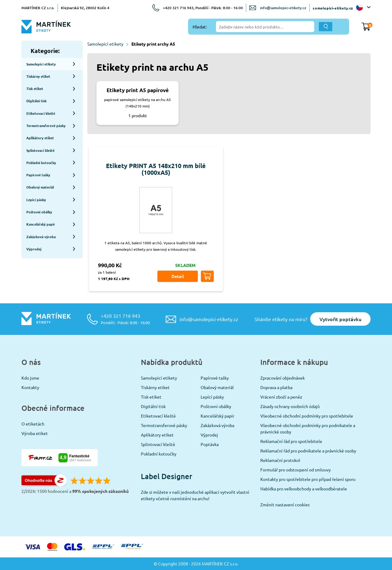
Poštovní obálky (216, 406)
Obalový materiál (217, 387)
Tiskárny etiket (155, 387)
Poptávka (210, 444)
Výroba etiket (35, 433)
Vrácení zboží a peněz (281, 397)
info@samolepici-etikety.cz (283, 8)
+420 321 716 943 (125, 319)
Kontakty (30, 387)
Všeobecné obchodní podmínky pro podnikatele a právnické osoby (308, 428)
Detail (178, 276)
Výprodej (209, 435)
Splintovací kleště (158, 444)
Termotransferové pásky (164, 425)
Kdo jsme (30, 378)
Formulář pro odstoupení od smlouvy (296, 470)
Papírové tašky (215, 378)
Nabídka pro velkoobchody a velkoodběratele (304, 489)
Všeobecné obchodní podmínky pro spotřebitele (307, 416)
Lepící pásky (212, 397)
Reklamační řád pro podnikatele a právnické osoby (308, 451)
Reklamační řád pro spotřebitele (291, 441)
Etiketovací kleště (158, 416)
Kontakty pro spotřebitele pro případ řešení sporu (308, 479)
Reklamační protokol (280, 460)
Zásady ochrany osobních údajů (290, 406)
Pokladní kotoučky (159, 454)
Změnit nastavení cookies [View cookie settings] (285, 504)
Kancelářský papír (217, 416)
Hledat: (200, 27)
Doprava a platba (276, 387)
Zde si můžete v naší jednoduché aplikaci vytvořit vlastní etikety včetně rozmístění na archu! (195, 495)
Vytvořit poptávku (340, 319)
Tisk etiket (151, 397)
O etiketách (33, 424)
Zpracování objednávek (283, 378)
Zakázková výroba (217, 425)
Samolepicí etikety (108, 44)
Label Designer (167, 476)
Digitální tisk (153, 406)
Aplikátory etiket (157, 435)
